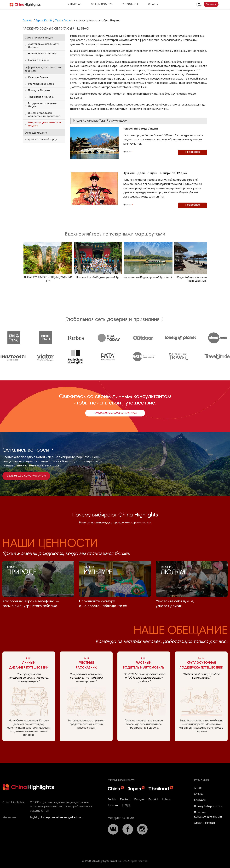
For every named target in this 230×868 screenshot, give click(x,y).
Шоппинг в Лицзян (39, 60)
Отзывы (199, 794)
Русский (113, 806)
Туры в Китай (74, 4)
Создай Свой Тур (101, 4)
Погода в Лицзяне (39, 91)
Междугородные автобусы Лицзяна (44, 124)
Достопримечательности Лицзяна (44, 46)
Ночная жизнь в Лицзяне (42, 54)
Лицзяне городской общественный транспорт (44, 115)
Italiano (167, 800)
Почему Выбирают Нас (208, 807)
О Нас (152, 4)
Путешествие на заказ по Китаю (115, 413)
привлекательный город (43, 139)
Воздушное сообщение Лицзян (42, 105)
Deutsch (125, 800)
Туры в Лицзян (64, 21)
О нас (198, 788)
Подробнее (193, 152)
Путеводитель (130, 4)
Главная (27, 21)
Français (139, 800)
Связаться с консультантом (26, 476)
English (112, 800)
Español (153, 800)
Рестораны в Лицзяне (41, 84)
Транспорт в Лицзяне (41, 97)
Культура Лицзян (38, 78)
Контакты (211, 4)
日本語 (126, 806)
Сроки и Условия (204, 823)
